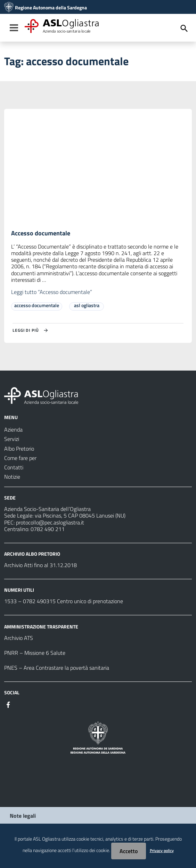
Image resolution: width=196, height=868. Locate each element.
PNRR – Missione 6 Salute (35, 653)
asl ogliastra (87, 305)
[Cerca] (184, 28)
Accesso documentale (41, 233)
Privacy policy (162, 850)
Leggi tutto (52, 292)
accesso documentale (37, 305)
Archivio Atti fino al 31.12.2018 (40, 565)
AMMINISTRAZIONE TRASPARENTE (41, 627)
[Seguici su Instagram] (21, 704)
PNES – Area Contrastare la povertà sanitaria (57, 668)
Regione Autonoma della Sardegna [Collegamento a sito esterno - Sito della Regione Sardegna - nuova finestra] (51, 8)
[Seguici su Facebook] (8, 704)
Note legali (23, 816)
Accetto (129, 851)
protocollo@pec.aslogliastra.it (50, 522)
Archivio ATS (19, 638)
